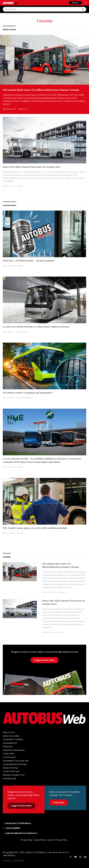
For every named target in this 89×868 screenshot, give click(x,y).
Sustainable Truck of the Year (16, 761)
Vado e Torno (9, 732)
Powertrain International (14, 750)
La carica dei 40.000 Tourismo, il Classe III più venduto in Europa (36, 327)
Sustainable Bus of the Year (15, 764)
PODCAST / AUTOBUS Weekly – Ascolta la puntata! (29, 261)
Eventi (21, 467)
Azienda (22, 398)
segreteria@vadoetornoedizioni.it (20, 833)
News (22, 109)
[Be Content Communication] (19, 861)
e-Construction (9, 757)
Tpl (26, 109)
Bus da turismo (23, 332)
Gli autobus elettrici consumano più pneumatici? (28, 393)
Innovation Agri (10, 778)
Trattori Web (8, 754)
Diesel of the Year (10, 768)
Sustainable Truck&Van (13, 739)
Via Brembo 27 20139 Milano (17, 823)
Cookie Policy (39, 840)
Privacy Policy (26, 840)
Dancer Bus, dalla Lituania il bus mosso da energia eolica (32, 167)
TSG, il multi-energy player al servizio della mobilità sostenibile (35, 528)
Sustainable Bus (10, 743)
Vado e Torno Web (11, 736)
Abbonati (75, 3)
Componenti (29, 398)
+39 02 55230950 (11, 828)
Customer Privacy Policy (57, 840)
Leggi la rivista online (45, 660)
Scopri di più (59, 802)
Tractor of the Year (11, 771)
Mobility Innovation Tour (14, 775)
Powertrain (8, 747)
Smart (21, 186)
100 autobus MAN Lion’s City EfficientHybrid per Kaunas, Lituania (41, 90)
